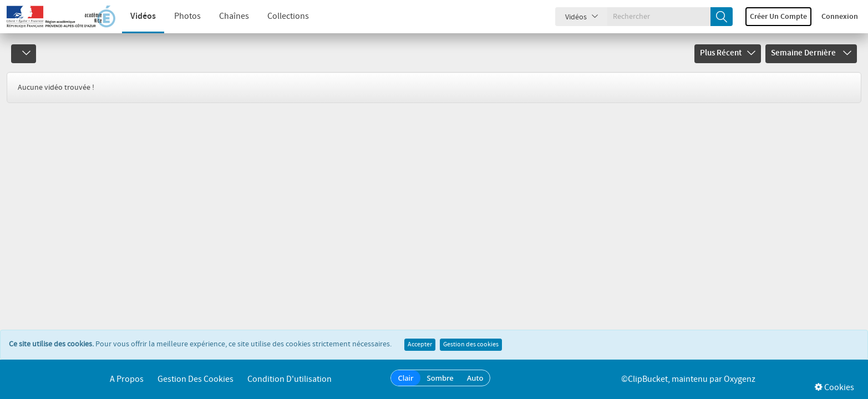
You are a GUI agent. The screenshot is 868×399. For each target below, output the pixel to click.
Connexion (840, 17)
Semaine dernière (811, 53)
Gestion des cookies (471, 345)
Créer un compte (778, 17)
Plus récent (728, 53)
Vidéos (143, 16)
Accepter (420, 345)
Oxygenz (740, 379)
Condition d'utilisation (290, 379)
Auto (475, 378)
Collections (288, 16)
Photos (187, 16)
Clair (405, 378)
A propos (127, 379)
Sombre (440, 378)
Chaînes (234, 16)
